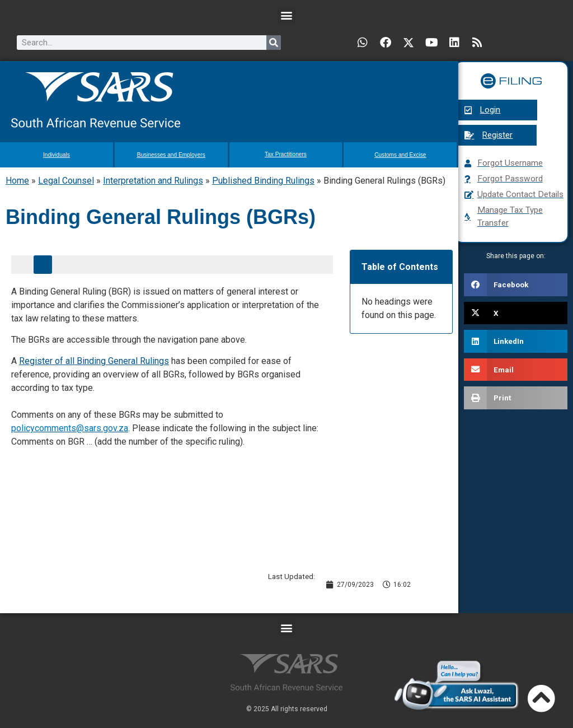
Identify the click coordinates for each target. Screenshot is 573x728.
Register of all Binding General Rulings (94, 361)
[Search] (274, 43)
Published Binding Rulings (263, 181)
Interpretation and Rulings (153, 181)
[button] (287, 15)
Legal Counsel (66, 181)
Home (17, 181)
